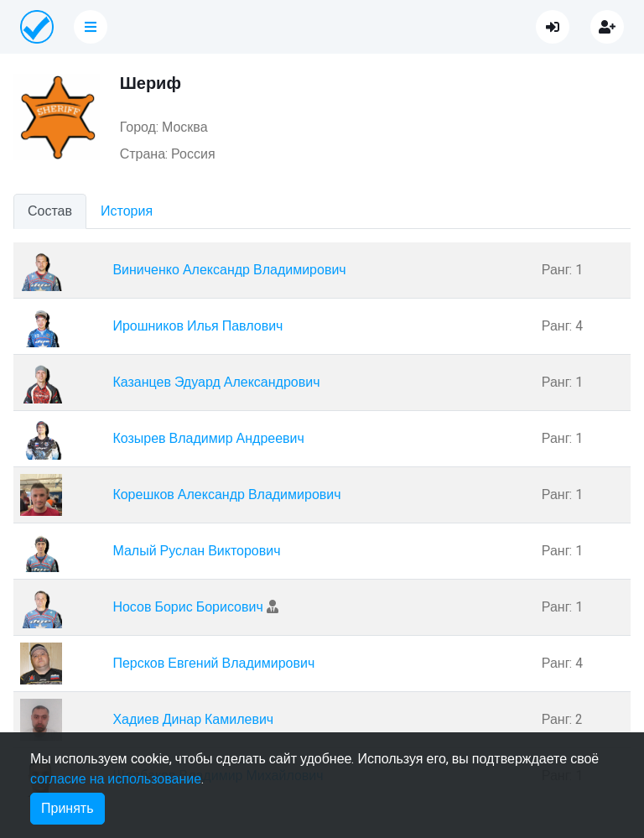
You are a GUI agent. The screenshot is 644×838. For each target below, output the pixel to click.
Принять (68, 809)
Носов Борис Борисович (187, 607)
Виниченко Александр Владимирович (229, 270)
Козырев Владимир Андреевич (208, 439)
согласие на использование (116, 779)
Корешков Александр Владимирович (226, 495)
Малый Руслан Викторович (196, 551)
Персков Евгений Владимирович (213, 664)
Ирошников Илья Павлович (197, 326)
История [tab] (127, 211)
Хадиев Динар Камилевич (193, 720)
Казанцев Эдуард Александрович (216, 383)
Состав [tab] (50, 211)
